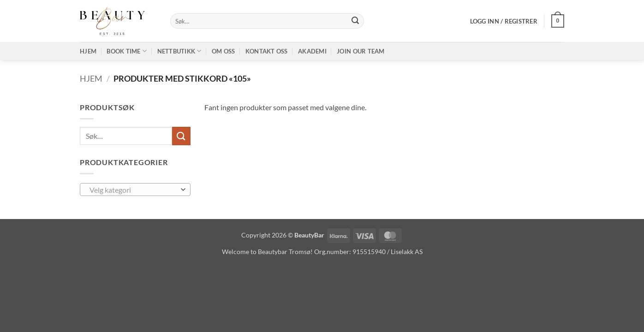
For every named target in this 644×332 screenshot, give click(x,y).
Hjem (88, 51)
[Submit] (355, 21)
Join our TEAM (361, 51)
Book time (127, 51)
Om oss (224, 51)
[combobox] (135, 190)
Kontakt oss (267, 51)
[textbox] (133, 190)
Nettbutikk (179, 51)
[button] (504, 21)
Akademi (312, 51)
